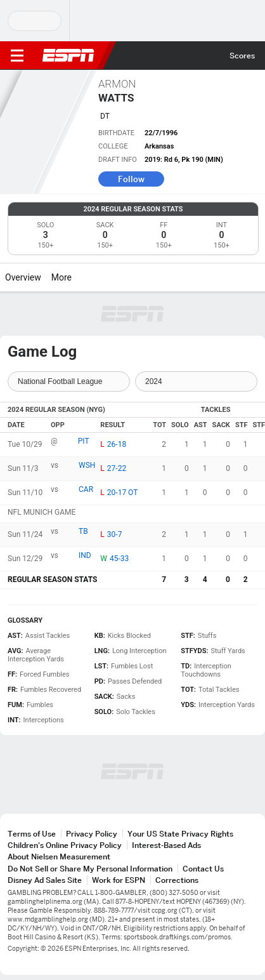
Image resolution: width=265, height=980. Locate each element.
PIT (84, 441)
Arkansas (159, 146)
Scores (242, 56)
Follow (131, 179)
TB (83, 531)
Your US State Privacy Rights (180, 834)
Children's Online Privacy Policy (65, 845)
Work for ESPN (119, 880)
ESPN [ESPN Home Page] (68, 55)
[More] (81, 277)
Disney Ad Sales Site (45, 880)
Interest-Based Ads (166, 845)
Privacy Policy (92, 834)
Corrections (177, 880)
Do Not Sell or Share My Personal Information (90, 869)
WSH (87, 465)
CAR (86, 489)
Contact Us (203, 869)
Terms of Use (32, 834)
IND (85, 555)
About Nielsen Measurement (59, 857)
